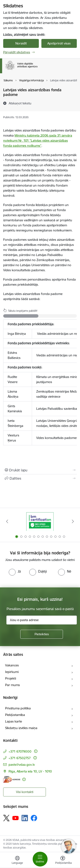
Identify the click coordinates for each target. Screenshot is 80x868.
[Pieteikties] (42, 634)
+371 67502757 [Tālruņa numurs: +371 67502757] (20, 758)
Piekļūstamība (15, 715)
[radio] (15, 571)
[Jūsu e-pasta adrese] (42, 620)
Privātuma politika (18, 708)
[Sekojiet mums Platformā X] (6, 818)
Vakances (12, 665)
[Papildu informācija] (36, 751)
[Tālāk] (73, 521)
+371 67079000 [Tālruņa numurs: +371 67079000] (20, 751)
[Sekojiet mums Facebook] (34, 818)
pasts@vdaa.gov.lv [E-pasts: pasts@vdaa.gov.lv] (22, 765)
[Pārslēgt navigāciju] (40, 859)
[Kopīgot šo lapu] (40, 478)
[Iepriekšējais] (7, 521)
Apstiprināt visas (59, 43)
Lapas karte (14, 721)
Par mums (12, 685)
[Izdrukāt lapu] (40, 470)
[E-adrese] (12, 779)
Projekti (11, 678)
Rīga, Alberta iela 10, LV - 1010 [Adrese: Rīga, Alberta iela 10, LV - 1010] (30, 771)
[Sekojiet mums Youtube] (16, 818)
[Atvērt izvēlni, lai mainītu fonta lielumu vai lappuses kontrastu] (63, 861)
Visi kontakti (25, 792)
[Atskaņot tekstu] (20, 103)
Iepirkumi (12, 672)
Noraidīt (21, 43)
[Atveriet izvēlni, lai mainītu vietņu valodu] (17, 861)
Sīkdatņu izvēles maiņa (21, 728)
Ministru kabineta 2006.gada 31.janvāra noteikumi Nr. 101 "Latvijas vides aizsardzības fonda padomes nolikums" (38, 141)
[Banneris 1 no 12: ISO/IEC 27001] (40, 521)
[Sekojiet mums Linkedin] (25, 818)
